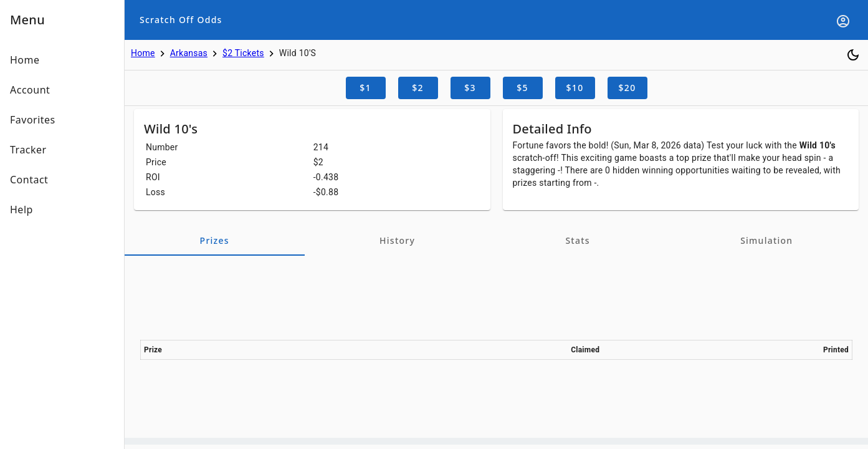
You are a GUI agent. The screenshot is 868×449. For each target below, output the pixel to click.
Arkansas (189, 53)
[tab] (215, 241)
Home (143, 53)
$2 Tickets (243, 53)
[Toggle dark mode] (853, 55)
